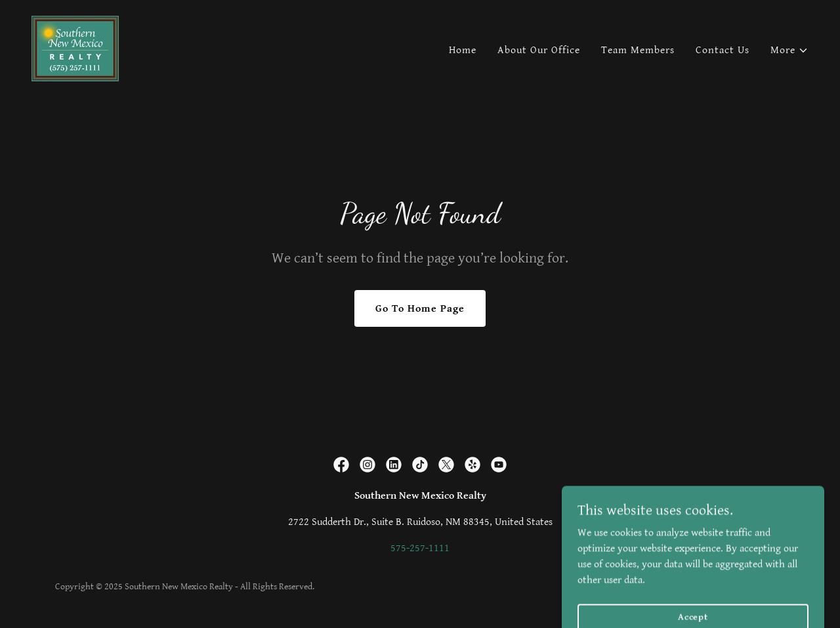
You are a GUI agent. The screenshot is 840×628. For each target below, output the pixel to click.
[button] (789, 51)
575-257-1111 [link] (420, 548)
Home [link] (463, 50)
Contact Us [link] (723, 50)
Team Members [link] (638, 50)
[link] (75, 48)
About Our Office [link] (539, 50)
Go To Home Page (420, 309)
